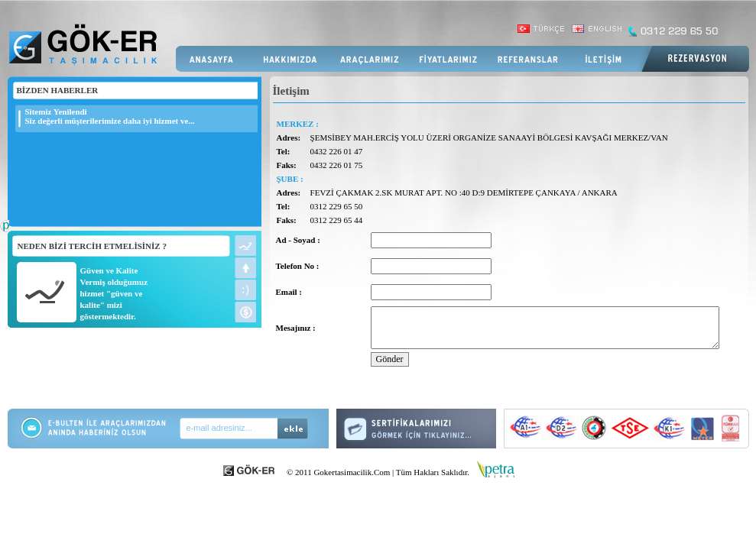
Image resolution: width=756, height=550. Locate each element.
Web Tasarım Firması (5, 234)
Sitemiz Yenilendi (56, 112)
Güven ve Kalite (109, 270)
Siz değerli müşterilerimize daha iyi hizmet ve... (110, 121)
